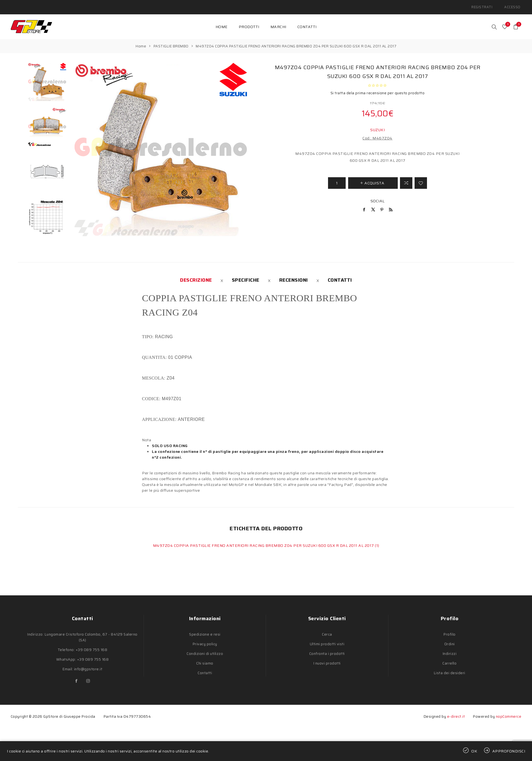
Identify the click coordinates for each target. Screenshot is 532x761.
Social (378, 198)
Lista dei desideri (450, 670)
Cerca (327, 631)
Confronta (406, 180)
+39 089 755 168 (92, 647)
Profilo (450, 631)
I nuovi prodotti (327, 660)
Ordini (450, 641)
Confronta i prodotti (327, 651)
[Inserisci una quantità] (337, 180)
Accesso (514, 5)
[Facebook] (77, 678)
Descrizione (196, 277)
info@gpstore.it (88, 666)
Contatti (340, 277)
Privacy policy (205, 641)
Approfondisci (509, 751)
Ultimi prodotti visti (327, 641)
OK (474, 751)
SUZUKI (377, 127)
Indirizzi (450, 651)
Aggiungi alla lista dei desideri (421, 180)
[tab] (196, 277)
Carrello (449, 660)
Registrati (486, 5)
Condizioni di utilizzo (205, 651)
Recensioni (294, 277)
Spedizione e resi (205, 631)
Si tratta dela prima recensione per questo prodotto (378, 90)
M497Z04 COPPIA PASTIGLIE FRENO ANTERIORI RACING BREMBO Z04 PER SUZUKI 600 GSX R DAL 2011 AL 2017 (264, 542)
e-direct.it (456, 713)
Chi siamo (205, 660)
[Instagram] (88, 678)
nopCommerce (509, 713)
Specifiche (246, 277)
